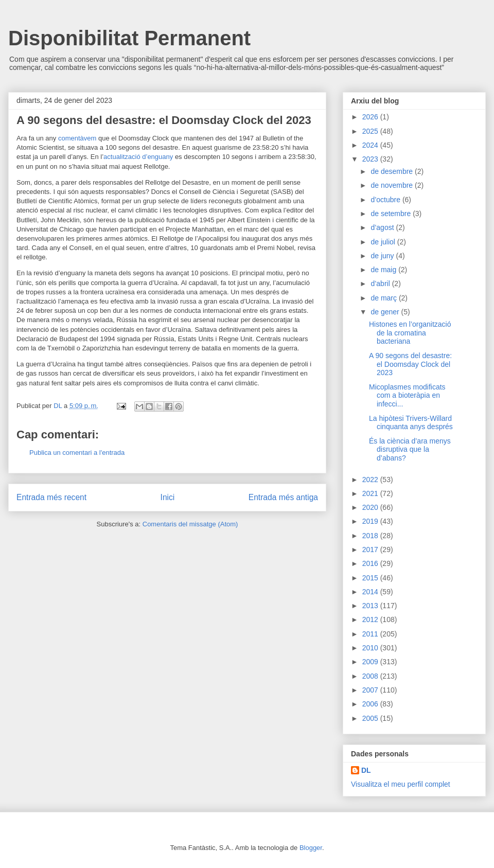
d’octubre (386, 200)
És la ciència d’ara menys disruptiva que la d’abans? (410, 450)
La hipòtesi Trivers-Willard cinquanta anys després (411, 423)
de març (384, 298)
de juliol (384, 242)
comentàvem (77, 138)
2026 (371, 117)
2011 (371, 634)
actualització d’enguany (138, 157)
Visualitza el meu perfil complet (401, 784)
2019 (371, 521)
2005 (371, 718)
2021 (371, 493)
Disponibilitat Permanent (129, 38)
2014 (371, 592)
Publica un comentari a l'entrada (77, 453)
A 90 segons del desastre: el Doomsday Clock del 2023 (410, 364)
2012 (371, 619)
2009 (371, 662)
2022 (371, 480)
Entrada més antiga (283, 497)
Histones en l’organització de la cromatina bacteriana (410, 333)
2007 (371, 690)
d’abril (381, 284)
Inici (168, 497)
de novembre (393, 185)
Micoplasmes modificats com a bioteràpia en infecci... (407, 396)
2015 (371, 578)
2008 (371, 676)
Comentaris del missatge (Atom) (190, 524)
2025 (371, 131)
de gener (386, 312)
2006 (371, 704)
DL (366, 770)
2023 (371, 159)
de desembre (393, 171)
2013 (371, 606)
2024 (371, 145)
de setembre (392, 214)
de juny (383, 256)
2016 (371, 563)
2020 (371, 507)
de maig (384, 270)
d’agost (383, 227)
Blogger (311, 848)
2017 (371, 550)
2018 (371, 536)
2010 (371, 648)
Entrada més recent (51, 497)
